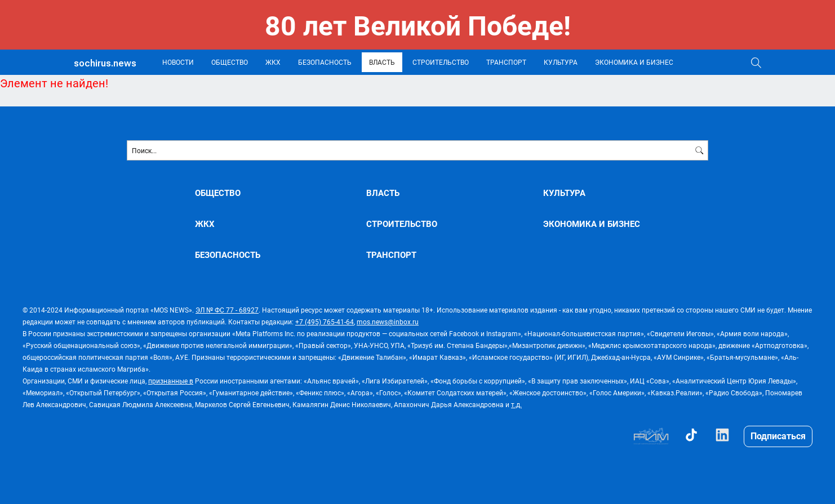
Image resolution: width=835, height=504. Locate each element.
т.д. (516, 404)
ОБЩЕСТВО (230, 62)
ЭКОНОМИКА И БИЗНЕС (634, 62)
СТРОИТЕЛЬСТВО (441, 62)
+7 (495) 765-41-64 (325, 322)
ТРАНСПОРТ (506, 62)
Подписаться (778, 436)
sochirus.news (105, 63)
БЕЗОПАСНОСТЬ (325, 62)
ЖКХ (273, 62)
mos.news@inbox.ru (388, 322)
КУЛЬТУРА (561, 62)
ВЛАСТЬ (382, 62)
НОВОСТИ (178, 62)
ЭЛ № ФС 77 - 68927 (227, 310)
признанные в (171, 381)
